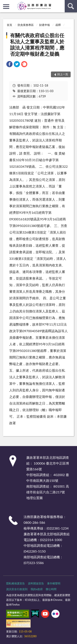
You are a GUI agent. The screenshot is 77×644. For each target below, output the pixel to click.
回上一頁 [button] (63, 74)
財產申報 (45, 25)
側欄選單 (6, 7)
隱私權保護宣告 (16, 583)
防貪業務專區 (26, 25)
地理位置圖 (34, 498)
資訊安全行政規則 (17, 589)
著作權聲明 (54, 583)
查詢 (71, 6)
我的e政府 (37, 589)
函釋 (58, 25)
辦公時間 (51, 589)
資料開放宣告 (36, 583)
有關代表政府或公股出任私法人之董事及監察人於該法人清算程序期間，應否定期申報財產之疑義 (37, 45)
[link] (9, 65)
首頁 (9, 25)
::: (3, 3)
